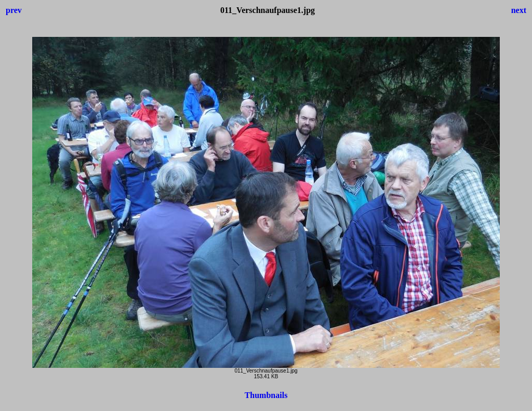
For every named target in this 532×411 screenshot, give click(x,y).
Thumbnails (266, 395)
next (519, 10)
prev (14, 10)
